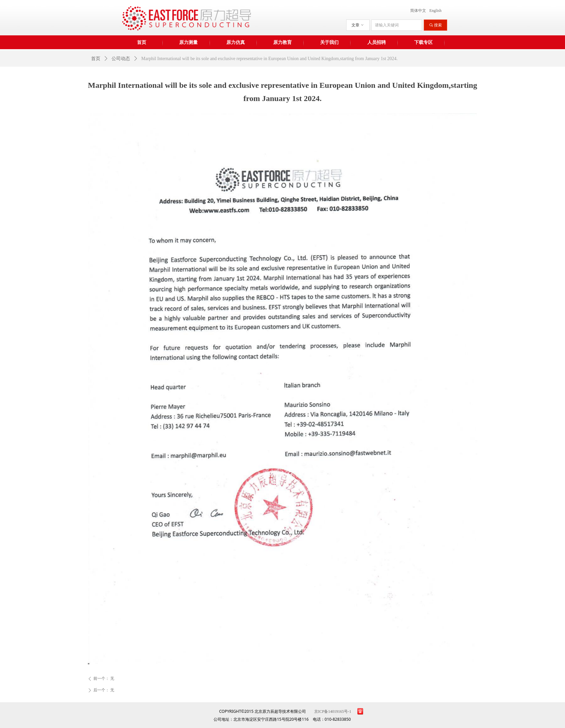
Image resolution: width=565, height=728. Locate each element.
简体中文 (418, 11)
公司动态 (121, 59)
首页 (96, 59)
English (435, 11)
